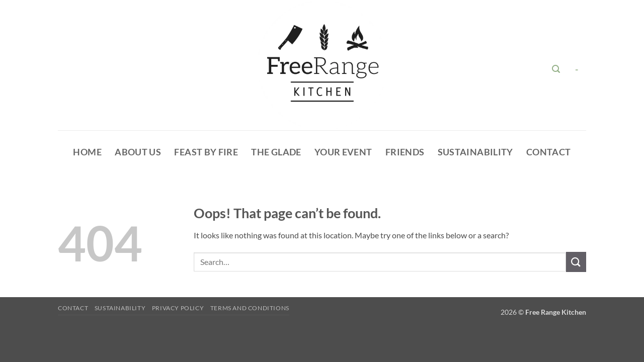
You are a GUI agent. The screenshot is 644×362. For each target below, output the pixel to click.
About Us (138, 152)
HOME (87, 152)
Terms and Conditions (250, 308)
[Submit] (576, 262)
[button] (556, 69)
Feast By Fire (206, 152)
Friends (405, 152)
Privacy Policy (178, 308)
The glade (276, 152)
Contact (548, 152)
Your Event (343, 152)
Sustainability (475, 152)
